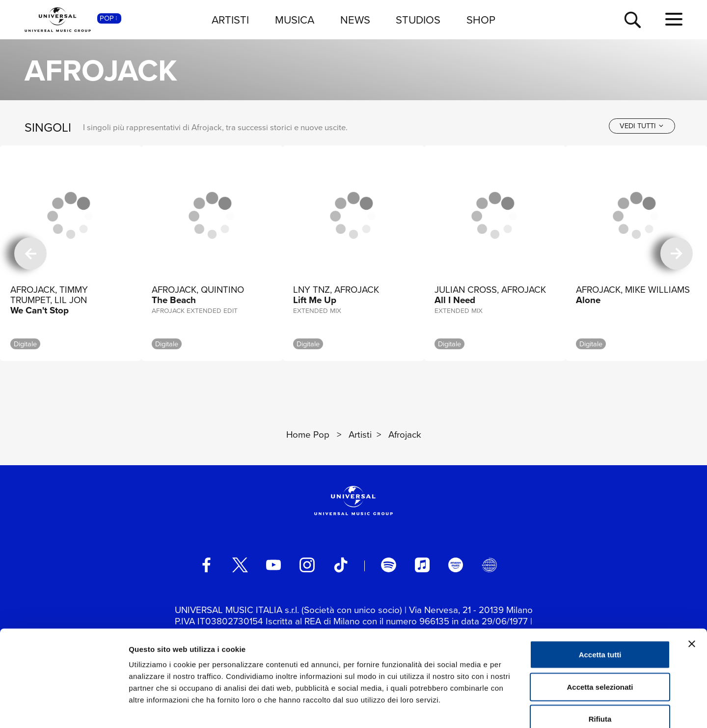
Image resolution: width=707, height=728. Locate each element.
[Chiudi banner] (692, 588)
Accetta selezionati (600, 631)
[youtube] (273, 565)
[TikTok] (341, 565)
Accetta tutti (600, 599)
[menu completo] (674, 19)
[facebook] (206, 565)
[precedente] (30, 253)
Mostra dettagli (517, 709)
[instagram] (307, 565)
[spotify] (388, 565)
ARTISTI (230, 19)
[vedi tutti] (642, 126)
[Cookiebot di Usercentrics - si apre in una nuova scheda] (64, 709)
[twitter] (240, 565)
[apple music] (422, 565)
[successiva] (677, 253)
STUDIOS (418, 19)
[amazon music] (456, 565)
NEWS (355, 19)
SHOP (481, 19)
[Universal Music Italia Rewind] (489, 565)
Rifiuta (600, 663)
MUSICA (295, 19)
